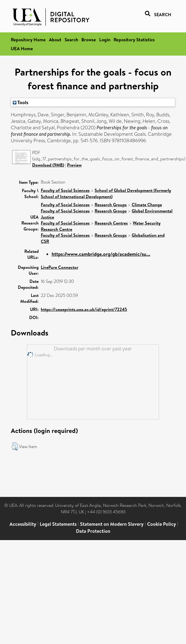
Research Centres (111, 223)
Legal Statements (58, 524)
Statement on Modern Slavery (112, 524)
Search (71, 40)
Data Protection (93, 531)
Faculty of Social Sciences (65, 190)
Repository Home (28, 40)
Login (105, 40)
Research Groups (111, 205)
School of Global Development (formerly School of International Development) (106, 193)
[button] (15, 446)
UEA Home (22, 48)
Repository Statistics (134, 40)
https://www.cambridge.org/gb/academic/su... (101, 254)
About (55, 40)
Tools (21, 102)
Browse (89, 40)
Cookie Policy (162, 524)
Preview (74, 165)
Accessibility (23, 524)
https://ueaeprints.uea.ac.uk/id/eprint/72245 (84, 309)
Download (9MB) (48, 165)
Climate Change (147, 205)
